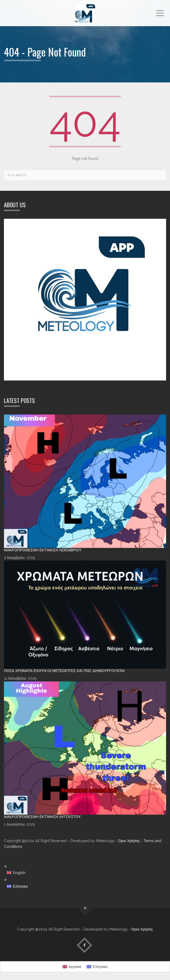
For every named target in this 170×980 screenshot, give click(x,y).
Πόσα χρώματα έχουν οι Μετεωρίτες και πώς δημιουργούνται (64, 671)
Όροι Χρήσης (129, 841)
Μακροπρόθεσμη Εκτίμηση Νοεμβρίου (43, 550)
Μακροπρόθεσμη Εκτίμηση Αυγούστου (42, 817)
